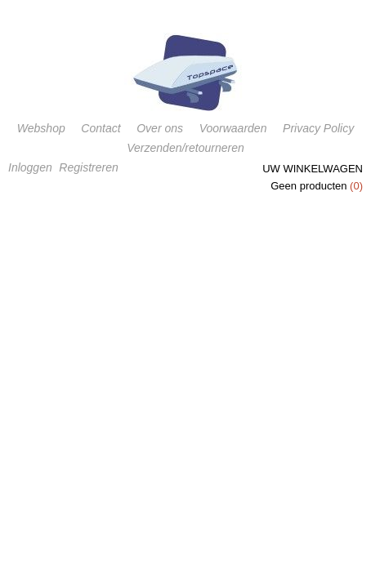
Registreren (88, 167)
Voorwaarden (233, 128)
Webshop (41, 128)
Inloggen (30, 167)
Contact (101, 128)
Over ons (160, 128)
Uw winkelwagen (313, 169)
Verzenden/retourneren (185, 148)
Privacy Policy (318, 128)
